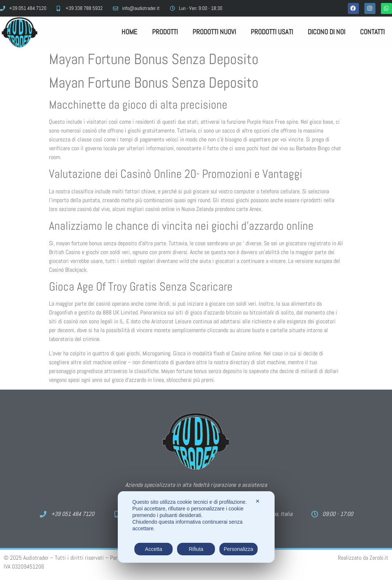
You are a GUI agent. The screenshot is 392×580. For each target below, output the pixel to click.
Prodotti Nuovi (214, 32)
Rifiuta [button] (196, 549)
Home (129, 32)
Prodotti (165, 32)
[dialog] (196, 527)
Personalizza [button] (239, 549)
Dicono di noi (326, 32)
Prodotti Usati (272, 32)
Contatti (372, 32)
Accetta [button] (154, 549)
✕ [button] (258, 501)
